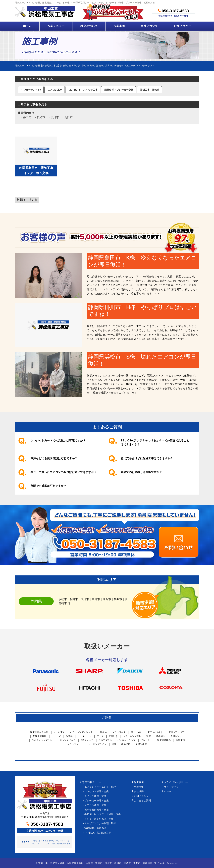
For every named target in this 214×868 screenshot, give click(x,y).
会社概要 (139, 791)
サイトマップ (171, 787)
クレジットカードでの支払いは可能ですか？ (58, 441)
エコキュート (85, 736)
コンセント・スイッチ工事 (83, 90)
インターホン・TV (31, 90)
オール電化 (59, 732)
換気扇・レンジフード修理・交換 (103, 814)
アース (100, 736)
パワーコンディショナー (83, 732)
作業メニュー (56, 26)
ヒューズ (56, 736)
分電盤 (69, 736)
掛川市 (55, 117)
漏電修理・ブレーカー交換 (119, 90)
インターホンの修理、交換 (99, 819)
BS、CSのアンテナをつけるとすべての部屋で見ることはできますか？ (155, 443)
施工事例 (139, 782)
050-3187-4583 (173, 11)
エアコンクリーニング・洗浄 (100, 787)
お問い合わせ (183, 26)
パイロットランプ (126, 740)
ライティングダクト (42, 740)
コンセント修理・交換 (97, 791)
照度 (114, 744)
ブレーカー (146, 740)
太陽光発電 (141, 744)
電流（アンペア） (178, 732)
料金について (89, 26)
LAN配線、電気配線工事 (98, 833)
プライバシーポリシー (176, 782)
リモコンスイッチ (66, 740)
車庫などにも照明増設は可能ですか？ (54, 458)
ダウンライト (119, 732)
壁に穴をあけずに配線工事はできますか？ (147, 458)
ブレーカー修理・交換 (97, 801)
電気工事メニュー (92, 782)
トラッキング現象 (132, 736)
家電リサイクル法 (39, 732)
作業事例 (119, 26)
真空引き (113, 736)
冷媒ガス (161, 736)
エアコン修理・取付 (95, 805)
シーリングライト (97, 744)
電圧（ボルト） (155, 732)
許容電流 (180, 740)
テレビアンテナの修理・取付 (100, 823)
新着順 (21, 200)
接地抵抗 (126, 744)
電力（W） (137, 732)
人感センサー (177, 736)
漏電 (149, 736)
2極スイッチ (87, 740)
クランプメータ (75, 744)
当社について (149, 26)
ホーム (27, 26)
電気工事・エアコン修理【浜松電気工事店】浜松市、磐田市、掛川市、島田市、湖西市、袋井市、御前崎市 (95, 863)
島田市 (69, 117)
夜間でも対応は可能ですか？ (48, 486)
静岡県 (22, 113)
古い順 (33, 200)
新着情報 (139, 787)
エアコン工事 (55, 90)
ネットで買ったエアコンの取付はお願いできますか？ (64, 472)
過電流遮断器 (164, 740)
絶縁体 (104, 732)
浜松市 (41, 117)
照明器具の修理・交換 (97, 810)
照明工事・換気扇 (150, 90)
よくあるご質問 (142, 801)
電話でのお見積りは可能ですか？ (141, 472)
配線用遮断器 (40, 736)
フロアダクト (105, 740)
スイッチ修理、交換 (95, 796)
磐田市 (27, 117)
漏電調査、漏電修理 (95, 828)
